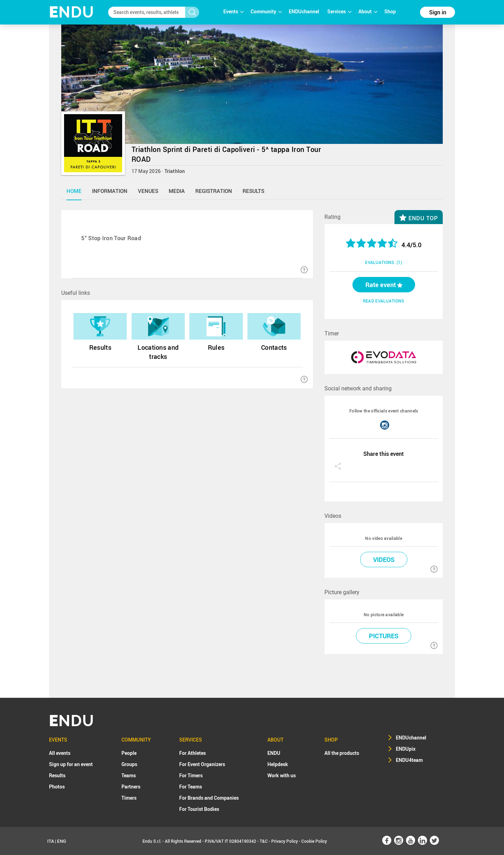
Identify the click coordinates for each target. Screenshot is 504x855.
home (74, 191)
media (177, 191)
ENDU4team (409, 760)
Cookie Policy (314, 841)
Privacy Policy (285, 841)
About (368, 11)
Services (339, 11)
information (110, 191)
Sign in (438, 12)
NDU (72, 12)
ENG (62, 841)
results (253, 191)
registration (214, 191)
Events (233, 11)
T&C (264, 841)
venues (148, 191)
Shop (390, 11)
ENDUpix (406, 749)
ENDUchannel (304, 11)
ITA (51, 841)
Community (266, 11)
